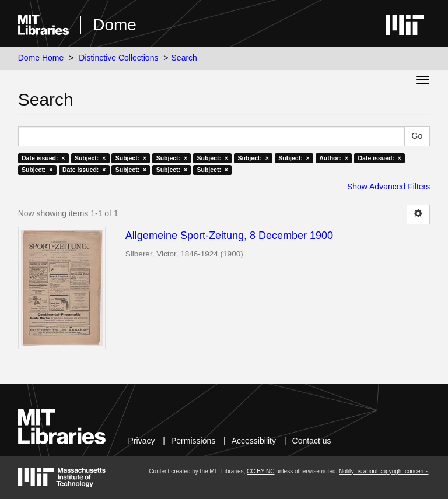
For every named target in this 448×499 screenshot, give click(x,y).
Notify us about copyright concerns (384, 471)
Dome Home (41, 58)
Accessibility (254, 441)
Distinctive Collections (118, 58)
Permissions (193, 441)
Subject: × (90, 158)
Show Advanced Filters (388, 187)
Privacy (142, 441)
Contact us (312, 441)
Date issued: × (43, 158)
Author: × (334, 158)
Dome (115, 25)
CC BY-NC (260, 471)
